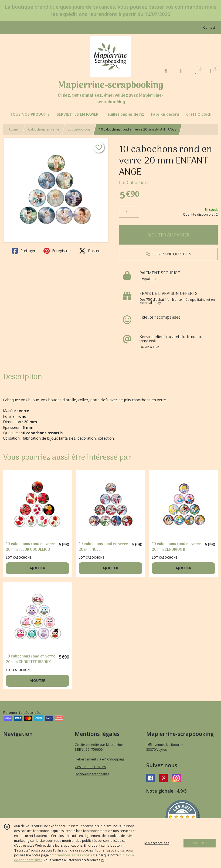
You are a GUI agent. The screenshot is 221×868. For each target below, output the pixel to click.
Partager (24, 251)
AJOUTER (38, 568)
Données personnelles (92, 774)
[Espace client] (181, 71)
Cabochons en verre (44, 129)
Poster (89, 251)
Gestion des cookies (90, 767)
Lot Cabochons (134, 182)
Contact (209, 27)
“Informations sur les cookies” (72, 855)
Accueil (14, 129)
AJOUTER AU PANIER (168, 235)
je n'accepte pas (157, 843)
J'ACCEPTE (200, 843)
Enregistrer (57, 251)
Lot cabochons (79, 129)
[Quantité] (129, 212)
